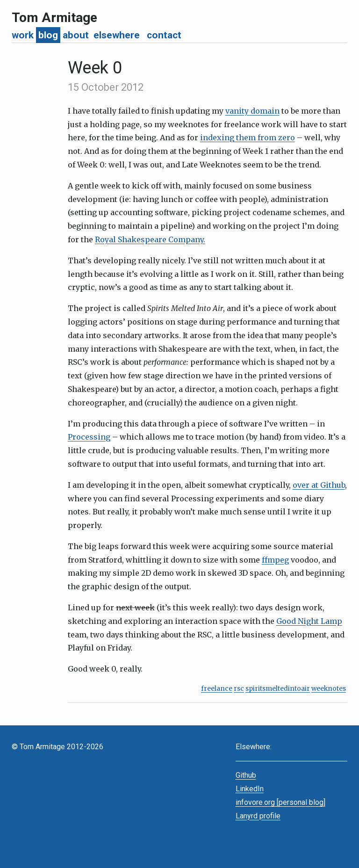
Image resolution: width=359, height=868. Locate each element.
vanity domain (252, 111)
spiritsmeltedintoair (278, 689)
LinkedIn (250, 789)
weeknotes (329, 689)
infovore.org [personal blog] (280, 802)
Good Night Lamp (309, 621)
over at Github (319, 485)
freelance (217, 689)
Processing (89, 437)
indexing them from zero (248, 137)
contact (164, 35)
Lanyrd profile (258, 816)
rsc (239, 689)
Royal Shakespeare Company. (150, 239)
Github (246, 775)
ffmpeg (275, 560)
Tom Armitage (54, 18)
